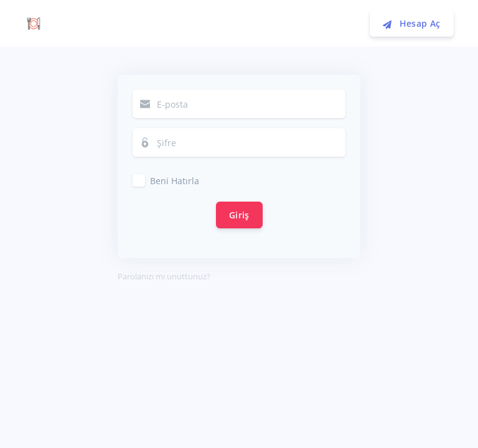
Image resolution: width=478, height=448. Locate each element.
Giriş (239, 215)
